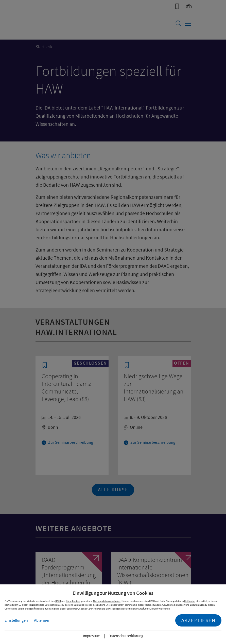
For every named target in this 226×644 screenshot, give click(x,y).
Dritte (69, 601)
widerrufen (164, 609)
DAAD (58, 601)
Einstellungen (16, 620)
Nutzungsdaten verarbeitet (107, 601)
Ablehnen (42, 620)
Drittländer (190, 601)
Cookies (76, 601)
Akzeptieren (198, 620)
